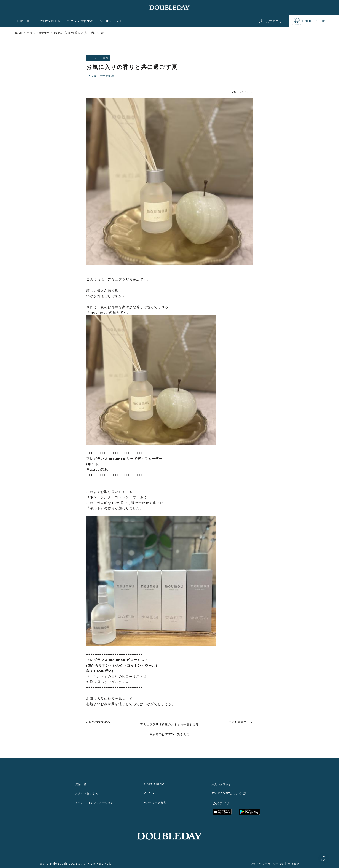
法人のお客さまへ (226, 786)
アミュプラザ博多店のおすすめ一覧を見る (170, 725)
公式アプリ (274, 21)
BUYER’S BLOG (48, 21)
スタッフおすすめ (80, 21)
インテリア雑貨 (98, 58)
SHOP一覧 (22, 21)
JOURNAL (152, 796)
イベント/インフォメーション (99, 807)
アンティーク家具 (158, 807)
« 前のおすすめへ (99, 722)
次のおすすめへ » (240, 722)
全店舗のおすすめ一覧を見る (169, 735)
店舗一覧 (83, 786)
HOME (19, 33)
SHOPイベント (111, 21)
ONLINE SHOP (314, 21)
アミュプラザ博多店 (101, 76)
